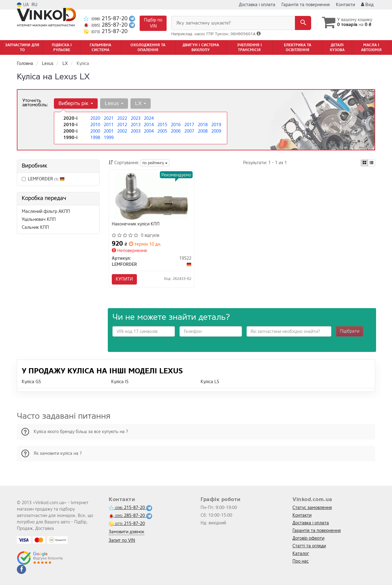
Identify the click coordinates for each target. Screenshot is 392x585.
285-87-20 (106, 25)
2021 (109, 118)
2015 (162, 125)
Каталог (301, 554)
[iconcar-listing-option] (371, 163)
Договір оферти (308, 538)
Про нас (301, 561)
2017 (189, 125)
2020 (95, 118)
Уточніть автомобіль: (35, 103)
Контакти (345, 5)
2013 (136, 125)
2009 (216, 131)
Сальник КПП (35, 227)
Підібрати (350, 332)
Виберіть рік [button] (76, 103)
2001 (109, 131)
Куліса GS (31, 382)
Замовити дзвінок (126, 532)
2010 (95, 125)
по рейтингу (155, 163)
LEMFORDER (46, 179)
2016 (176, 125)
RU (34, 5)
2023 (136, 118)
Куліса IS (120, 382)
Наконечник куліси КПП (136, 224)
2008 (203, 131)
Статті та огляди (309, 546)
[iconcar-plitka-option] (364, 163)
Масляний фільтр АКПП (46, 211)
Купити (125, 279)
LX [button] (141, 103)
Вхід (367, 5)
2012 (122, 125)
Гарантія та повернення (306, 5)
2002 (122, 131)
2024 (149, 118)
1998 (95, 138)
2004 (149, 131)
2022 (122, 118)
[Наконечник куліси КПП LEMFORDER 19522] (152, 196)
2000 (95, 131)
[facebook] (21, 569)
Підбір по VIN (153, 23)
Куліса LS (210, 382)
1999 (109, 138)
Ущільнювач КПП (39, 219)
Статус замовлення (312, 508)
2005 (162, 131)
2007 (189, 131)
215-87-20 (106, 19)
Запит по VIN (122, 540)
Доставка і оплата (257, 5)
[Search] (303, 23)
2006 (176, 131)
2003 (136, 131)
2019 (216, 125)
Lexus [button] (114, 103)
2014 (149, 125)
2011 (109, 125)
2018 (203, 125)
